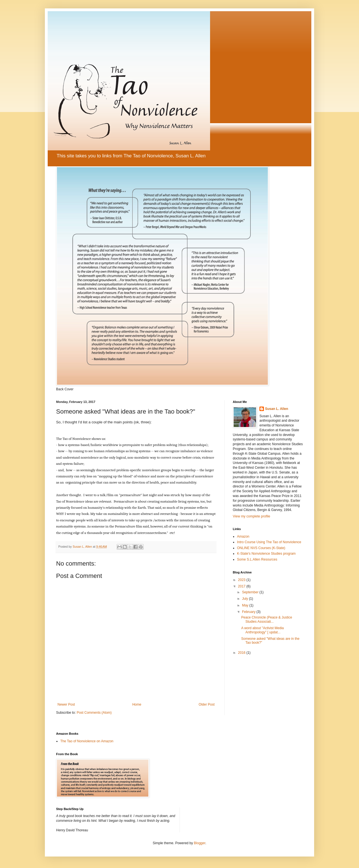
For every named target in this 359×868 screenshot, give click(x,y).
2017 (242, 586)
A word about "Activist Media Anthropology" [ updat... (263, 630)
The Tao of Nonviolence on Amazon (87, 741)
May (246, 605)
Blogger (200, 843)
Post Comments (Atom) (94, 713)
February (249, 612)
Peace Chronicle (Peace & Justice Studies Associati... (267, 619)
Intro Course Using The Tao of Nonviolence (269, 542)
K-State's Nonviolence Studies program (266, 554)
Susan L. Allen (277, 409)
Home (137, 704)
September (251, 592)
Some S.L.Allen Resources (257, 559)
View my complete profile (251, 516)
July (246, 599)
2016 (242, 653)
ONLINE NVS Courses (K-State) (261, 548)
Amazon (243, 536)
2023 (242, 580)
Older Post (207, 704)
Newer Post (66, 704)
